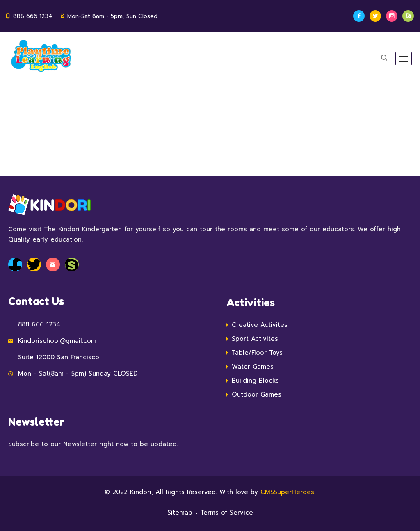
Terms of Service (227, 513)
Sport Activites (255, 339)
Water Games (253, 367)
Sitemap (180, 513)
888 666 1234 (33, 16)
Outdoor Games (257, 394)
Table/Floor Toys (257, 353)
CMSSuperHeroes (287, 492)
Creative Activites (260, 325)
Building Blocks (255, 381)
